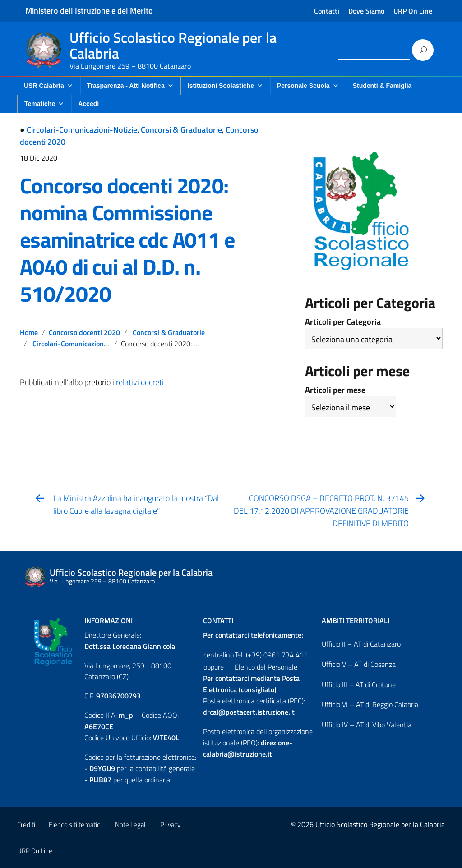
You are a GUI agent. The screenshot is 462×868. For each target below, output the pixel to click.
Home (29, 332)
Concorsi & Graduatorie (181, 130)
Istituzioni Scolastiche (225, 86)
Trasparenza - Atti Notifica (130, 86)
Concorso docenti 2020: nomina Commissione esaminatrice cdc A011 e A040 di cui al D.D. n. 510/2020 (127, 240)
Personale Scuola (308, 86)
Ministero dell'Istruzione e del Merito (89, 11)
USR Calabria (49, 86)
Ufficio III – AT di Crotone (359, 684)
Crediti (26, 824)
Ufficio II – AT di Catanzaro (361, 644)
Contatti (327, 11)
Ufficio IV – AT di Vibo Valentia (367, 725)
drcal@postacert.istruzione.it (249, 712)
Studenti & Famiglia (382, 86)
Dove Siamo (366, 11)
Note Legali (131, 824)
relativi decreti (140, 382)
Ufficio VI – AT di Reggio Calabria (370, 704)
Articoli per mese (335, 390)
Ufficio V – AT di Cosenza (359, 664)
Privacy (170, 824)
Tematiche (44, 104)
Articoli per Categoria (343, 322)
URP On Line (413, 11)
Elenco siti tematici (75, 824)
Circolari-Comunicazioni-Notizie (82, 130)
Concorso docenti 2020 (84, 332)
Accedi (88, 104)
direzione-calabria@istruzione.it (248, 748)
